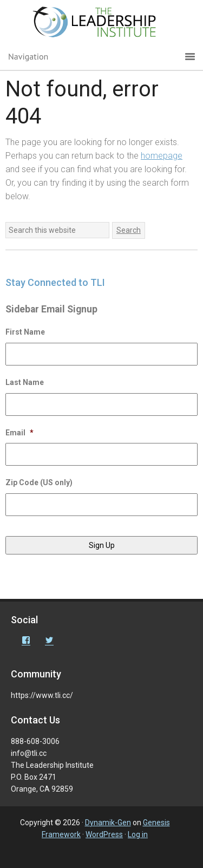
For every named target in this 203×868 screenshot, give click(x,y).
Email (19, 433)
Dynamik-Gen (108, 823)
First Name (25, 332)
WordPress (104, 834)
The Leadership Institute (102, 24)
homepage (162, 156)
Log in (138, 834)
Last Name (25, 382)
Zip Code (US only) (39, 482)
